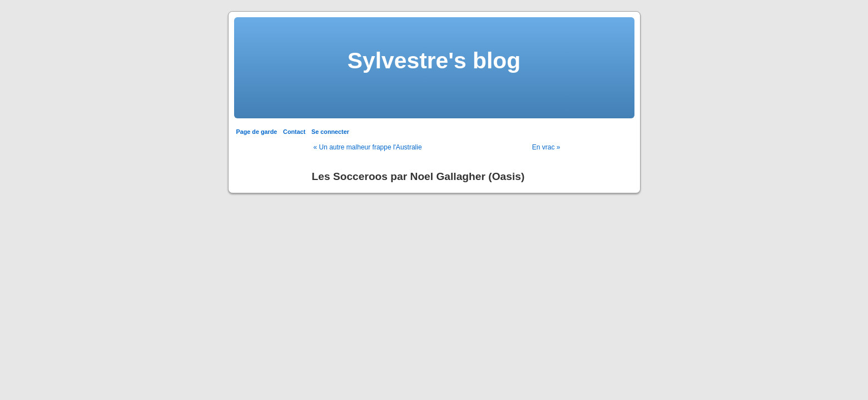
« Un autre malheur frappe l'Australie (368, 147)
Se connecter (330, 132)
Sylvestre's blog (434, 61)
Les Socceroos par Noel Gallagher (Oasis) (418, 176)
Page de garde (257, 132)
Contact (294, 132)
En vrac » (546, 147)
